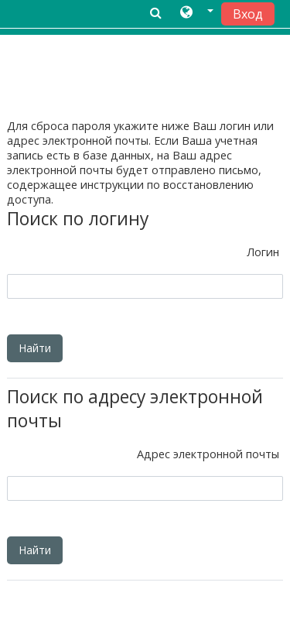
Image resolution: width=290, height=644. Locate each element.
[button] (197, 13)
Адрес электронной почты (208, 454)
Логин (263, 252)
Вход (248, 14)
